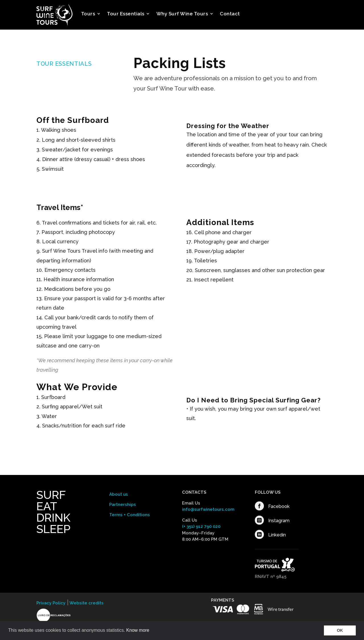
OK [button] (340, 630)
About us (119, 494)
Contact (230, 14)
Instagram (279, 521)
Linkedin (277, 535)
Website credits (86, 603)
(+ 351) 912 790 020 (201, 526)
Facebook (279, 506)
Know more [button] (138, 630)
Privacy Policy (51, 603)
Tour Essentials (126, 14)
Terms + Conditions (130, 515)
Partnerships (123, 505)
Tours (88, 14)
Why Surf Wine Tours (182, 14)
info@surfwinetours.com (208, 509)
